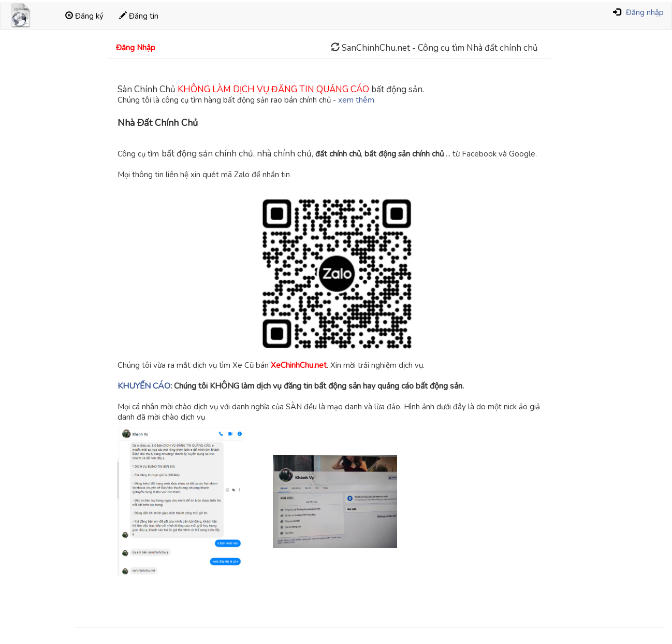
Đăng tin (139, 16)
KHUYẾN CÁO (144, 386)
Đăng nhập (645, 12)
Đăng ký (84, 16)
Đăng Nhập (136, 48)
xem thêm (356, 100)
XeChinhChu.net (299, 365)
